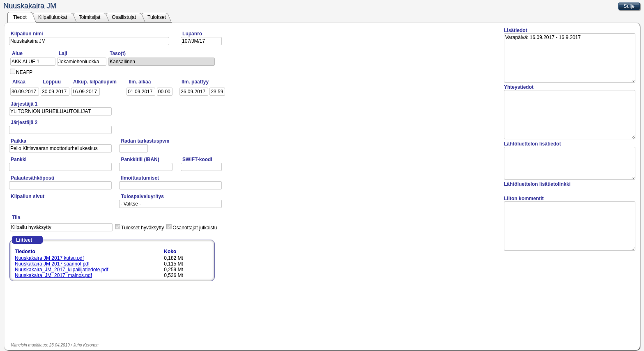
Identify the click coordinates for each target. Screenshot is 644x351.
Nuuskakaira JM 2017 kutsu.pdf (49, 258)
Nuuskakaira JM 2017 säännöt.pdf (52, 264)
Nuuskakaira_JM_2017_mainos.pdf (53, 275)
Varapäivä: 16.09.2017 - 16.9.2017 (570, 58)
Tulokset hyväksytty (143, 228)
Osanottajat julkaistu (195, 228)
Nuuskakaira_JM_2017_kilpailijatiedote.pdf (61, 270)
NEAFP (24, 72)
